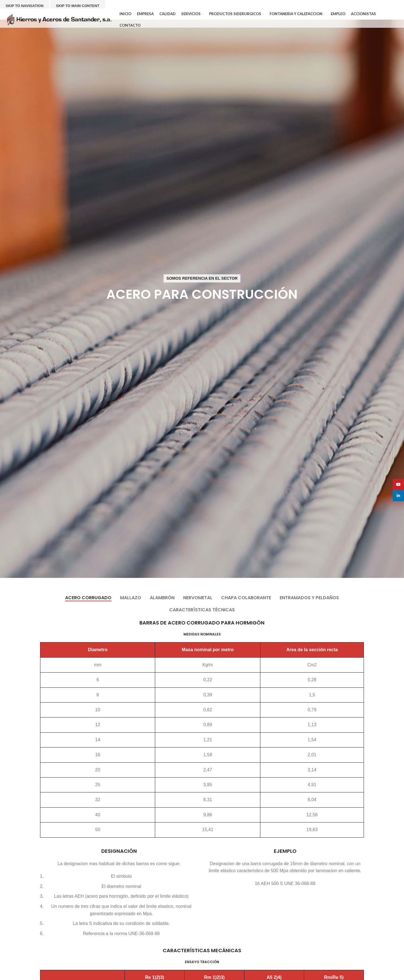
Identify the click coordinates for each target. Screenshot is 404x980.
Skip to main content (78, 6)
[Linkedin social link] (398, 496)
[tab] (88, 599)
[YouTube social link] (398, 484)
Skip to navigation (25, 6)
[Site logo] (61, 20)
